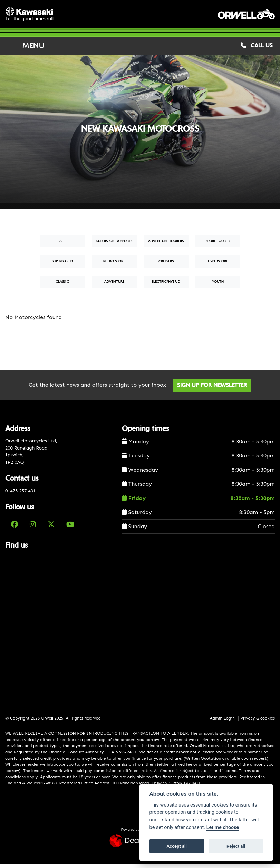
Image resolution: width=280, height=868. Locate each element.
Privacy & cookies (258, 722)
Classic (62, 285)
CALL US (257, 49)
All (62, 245)
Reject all (236, 846)
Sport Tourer (218, 245)
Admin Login (222, 722)
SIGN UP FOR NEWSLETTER (214, 389)
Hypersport (218, 265)
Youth (218, 285)
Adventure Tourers (166, 245)
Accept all (177, 846)
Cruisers (166, 265)
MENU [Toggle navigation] (25, 49)
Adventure (114, 285)
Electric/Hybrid (166, 285)
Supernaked (62, 265)
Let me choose (223, 827)
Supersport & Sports (114, 245)
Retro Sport (114, 265)
